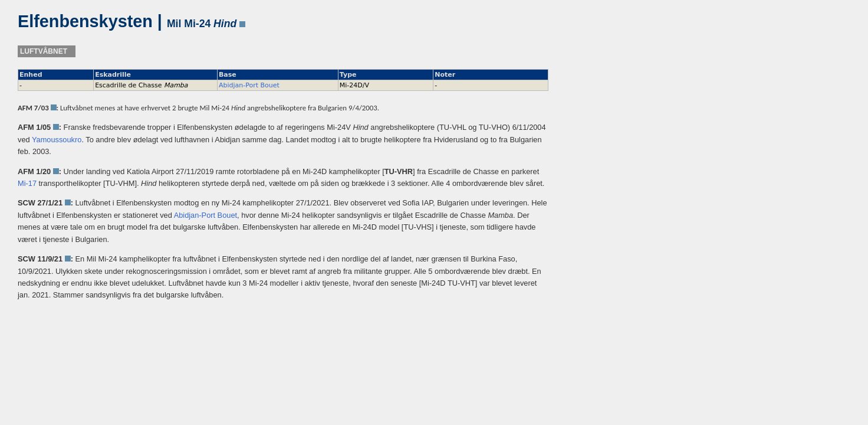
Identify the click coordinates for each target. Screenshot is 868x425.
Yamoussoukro (57, 140)
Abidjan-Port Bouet (249, 85)
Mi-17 (27, 183)
